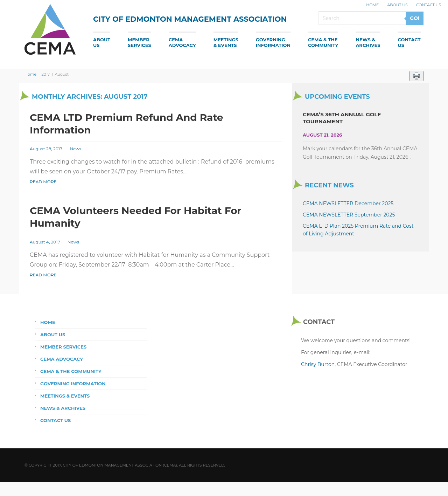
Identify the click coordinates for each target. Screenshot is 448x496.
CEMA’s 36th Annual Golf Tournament (342, 118)
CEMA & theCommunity (323, 42)
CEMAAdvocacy (182, 42)
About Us (397, 5)
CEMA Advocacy (62, 359)
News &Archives (368, 42)
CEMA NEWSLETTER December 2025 (348, 204)
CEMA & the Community (71, 371)
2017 (46, 74)
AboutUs (102, 42)
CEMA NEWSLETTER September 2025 (349, 215)
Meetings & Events (65, 396)
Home (372, 5)
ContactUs (409, 42)
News (75, 149)
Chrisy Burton (318, 364)
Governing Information (73, 384)
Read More (43, 182)
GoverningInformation (273, 42)
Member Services (63, 347)
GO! (415, 18)
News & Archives (63, 408)
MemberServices (139, 42)
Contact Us (429, 5)
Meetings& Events (226, 42)
